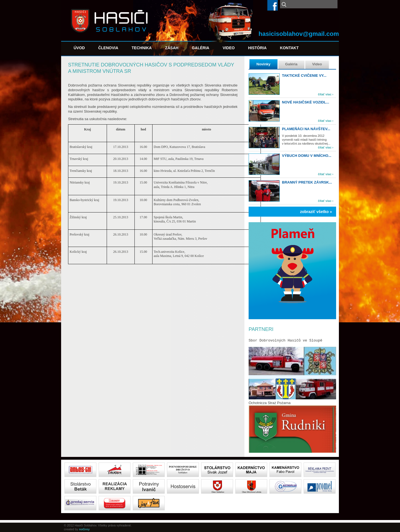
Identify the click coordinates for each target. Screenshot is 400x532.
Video (229, 48)
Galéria (200, 48)
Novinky (263, 64)
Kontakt (289, 48)
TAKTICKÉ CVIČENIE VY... (304, 76)
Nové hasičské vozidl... (306, 102)
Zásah (172, 48)
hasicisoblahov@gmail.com (299, 34)
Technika (142, 48)
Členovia (108, 48)
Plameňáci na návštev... (306, 129)
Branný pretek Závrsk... (307, 182)
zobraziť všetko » (316, 212)
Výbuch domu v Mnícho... (307, 156)
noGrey (84, 529)
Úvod (79, 48)
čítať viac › (326, 94)
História (257, 48)
